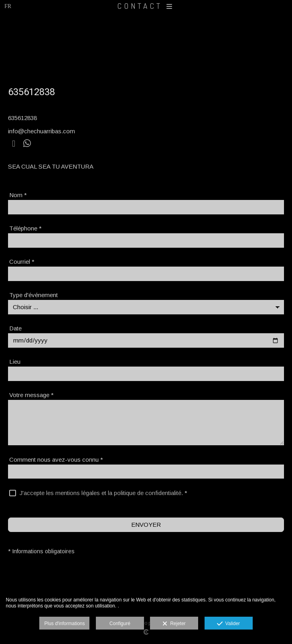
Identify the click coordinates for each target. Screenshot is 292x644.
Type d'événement (33, 295)
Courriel (22, 262)
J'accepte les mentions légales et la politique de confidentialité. (101, 493)
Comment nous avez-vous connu (56, 460)
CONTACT (146, 6)
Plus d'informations (64, 624)
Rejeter (174, 624)
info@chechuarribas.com (42, 131)
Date (15, 328)
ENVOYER (146, 525)
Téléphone (25, 228)
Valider (228, 624)
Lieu (15, 362)
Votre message (31, 395)
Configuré (120, 624)
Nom (18, 195)
